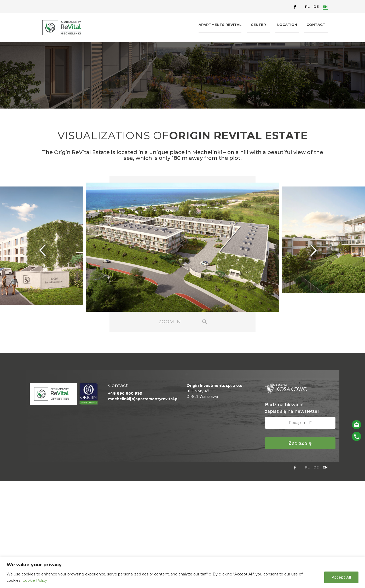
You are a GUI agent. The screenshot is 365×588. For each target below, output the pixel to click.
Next (318, 251)
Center (258, 25)
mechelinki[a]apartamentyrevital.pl (143, 399)
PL (307, 7)
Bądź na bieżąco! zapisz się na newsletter (292, 408)
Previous (47, 251)
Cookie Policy (35, 580)
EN (325, 7)
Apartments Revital (220, 25)
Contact (316, 25)
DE (316, 7)
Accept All (341, 577)
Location (287, 25)
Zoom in (170, 322)
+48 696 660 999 (125, 393)
